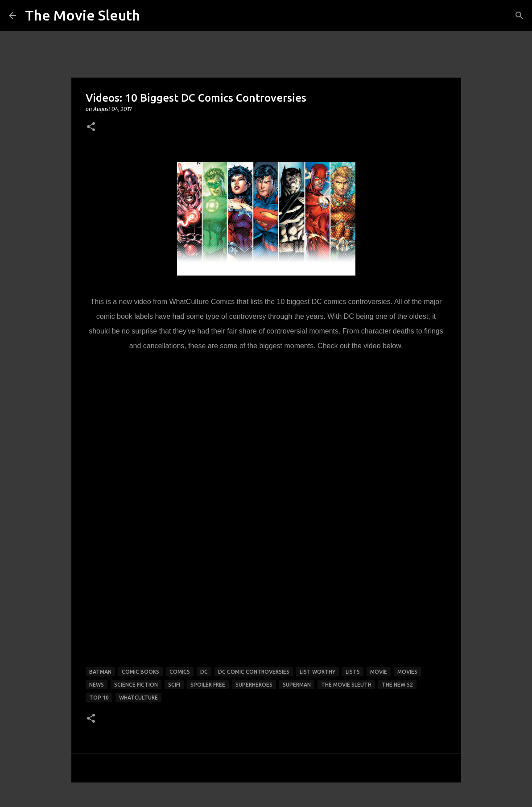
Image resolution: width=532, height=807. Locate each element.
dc (204, 672)
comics (180, 672)
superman (297, 685)
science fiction (136, 685)
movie (379, 672)
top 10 (99, 698)
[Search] (520, 16)
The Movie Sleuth (82, 15)
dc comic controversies (254, 672)
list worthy (318, 672)
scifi (174, 685)
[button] (91, 127)
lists (353, 672)
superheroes (254, 685)
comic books (140, 672)
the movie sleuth (346, 685)
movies (407, 672)
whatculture (138, 698)
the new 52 (397, 685)
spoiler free (208, 685)
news (97, 685)
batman (100, 672)
